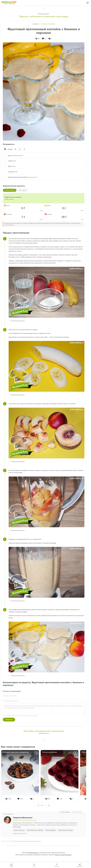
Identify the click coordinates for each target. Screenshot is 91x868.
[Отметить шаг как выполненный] (47, 321)
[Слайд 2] (43, 805)
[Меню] (88, 3)
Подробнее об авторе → (20, 833)
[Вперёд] (49, 805)
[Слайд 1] (42, 805)
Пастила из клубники (49, 752)
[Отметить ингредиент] (5, 155)
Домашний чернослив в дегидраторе (16, 752)
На (23, 190)
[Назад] (38, 805)
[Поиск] (34, 865)
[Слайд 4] (45, 805)
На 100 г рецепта (10, 190)
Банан (10, 156)
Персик (11, 161)
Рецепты (9, 841)
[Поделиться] (36, 753)
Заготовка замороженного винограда (44, 731)
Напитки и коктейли (48, 24)
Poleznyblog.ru (34, 853)
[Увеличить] (24, 149)
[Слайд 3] (44, 805)
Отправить (9, 720)
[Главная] (11, 865)
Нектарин (11, 172)
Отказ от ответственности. (63, 855)
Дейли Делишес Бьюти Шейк (18, 177)
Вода (10, 166)
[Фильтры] (57, 865)
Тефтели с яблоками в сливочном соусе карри (44, 16)
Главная (3, 841)
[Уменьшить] (15, 149)
